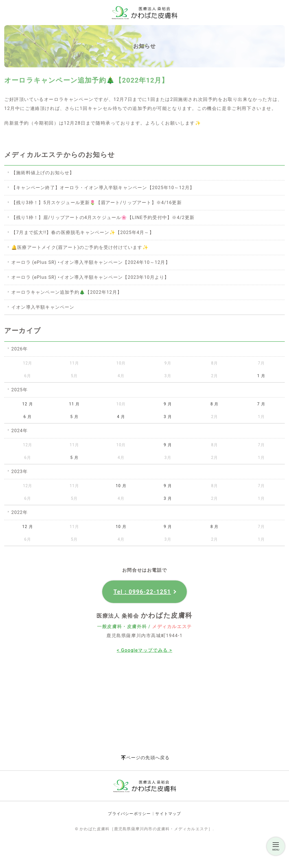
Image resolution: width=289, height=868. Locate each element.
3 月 (168, 417)
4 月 (121, 417)
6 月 (28, 417)
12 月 (28, 404)
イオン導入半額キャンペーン (43, 307)
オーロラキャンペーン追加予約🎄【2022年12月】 (67, 292)
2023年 (19, 471)
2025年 (19, 390)
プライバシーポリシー (129, 814)
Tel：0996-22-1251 (142, 592)
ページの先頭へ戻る (148, 758)
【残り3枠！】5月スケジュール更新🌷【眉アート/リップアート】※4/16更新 (97, 203)
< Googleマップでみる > (145, 650)
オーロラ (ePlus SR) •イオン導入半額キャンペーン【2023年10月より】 (90, 277)
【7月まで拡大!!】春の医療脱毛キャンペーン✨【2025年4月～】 (83, 232)
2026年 (19, 349)
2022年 (19, 512)
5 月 (74, 417)
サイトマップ (168, 814)
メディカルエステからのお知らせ (60, 155)
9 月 (168, 404)
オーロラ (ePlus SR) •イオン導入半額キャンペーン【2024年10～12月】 (91, 262)
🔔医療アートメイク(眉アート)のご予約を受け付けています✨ (80, 247)
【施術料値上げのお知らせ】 (43, 173)
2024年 (19, 431)
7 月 (261, 404)
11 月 (74, 404)
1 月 (261, 376)
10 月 (121, 486)
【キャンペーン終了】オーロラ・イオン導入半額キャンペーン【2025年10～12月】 (103, 188)
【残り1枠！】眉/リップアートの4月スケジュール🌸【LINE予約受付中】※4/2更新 (103, 217)
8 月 (215, 404)
